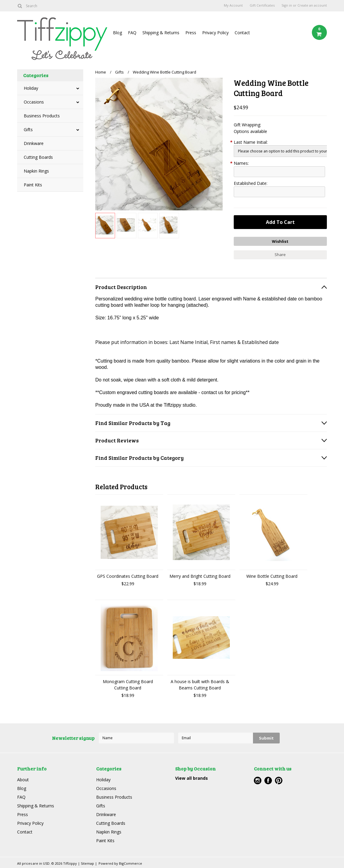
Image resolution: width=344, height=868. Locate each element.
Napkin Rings (36, 171)
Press (191, 33)
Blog (117, 33)
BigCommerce (131, 863)
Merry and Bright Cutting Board (200, 576)
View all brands (192, 778)
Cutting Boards (38, 157)
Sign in (287, 5)
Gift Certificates (262, 5)
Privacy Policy (215, 33)
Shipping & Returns (161, 33)
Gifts (28, 130)
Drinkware (34, 143)
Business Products (42, 116)
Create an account (312, 5)
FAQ (132, 33)
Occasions (34, 102)
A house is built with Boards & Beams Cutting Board (200, 685)
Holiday (31, 88)
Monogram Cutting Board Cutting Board (128, 685)
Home (101, 72)
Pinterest (279, 781)
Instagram (258, 781)
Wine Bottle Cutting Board (272, 576)
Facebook (268, 781)
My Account (233, 5)
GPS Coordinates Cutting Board (128, 576)
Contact (242, 33)
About (23, 780)
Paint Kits (33, 185)
